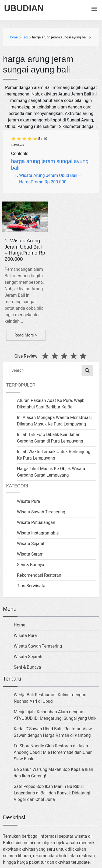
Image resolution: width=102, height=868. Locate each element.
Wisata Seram (30, 554)
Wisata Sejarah (31, 544)
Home (20, 625)
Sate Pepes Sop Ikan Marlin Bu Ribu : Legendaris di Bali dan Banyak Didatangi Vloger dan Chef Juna (52, 793)
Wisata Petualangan (36, 522)
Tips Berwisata (31, 586)
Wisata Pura (29, 501)
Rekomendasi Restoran (39, 575)
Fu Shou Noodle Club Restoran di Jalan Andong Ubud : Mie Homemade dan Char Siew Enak (53, 752)
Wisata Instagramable (38, 533)
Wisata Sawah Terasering (41, 512)
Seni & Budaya (31, 565)
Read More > (26, 335)
